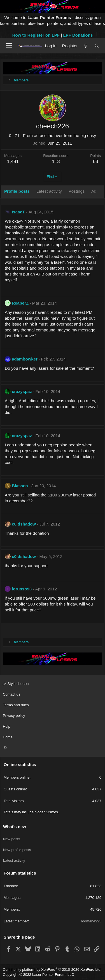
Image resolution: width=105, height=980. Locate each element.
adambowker (25, 359)
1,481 (13, 162)
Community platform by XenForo (52, 970)
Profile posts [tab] (17, 191)
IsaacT (18, 212)
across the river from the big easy (65, 136)
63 (96, 162)
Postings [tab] (77, 191)
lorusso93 (22, 589)
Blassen (20, 486)
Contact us (11, 694)
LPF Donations (78, 35)
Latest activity (14, 860)
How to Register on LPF (36, 35)
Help (7, 726)
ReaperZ (20, 303)
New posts (12, 839)
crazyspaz (22, 391)
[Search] (97, 46)
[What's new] (86, 46)
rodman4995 (91, 921)
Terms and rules (16, 705)
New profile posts (17, 850)
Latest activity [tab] (49, 191)
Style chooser (16, 684)
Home (8, 737)
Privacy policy (14, 716)
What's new (15, 827)
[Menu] (9, 46)
